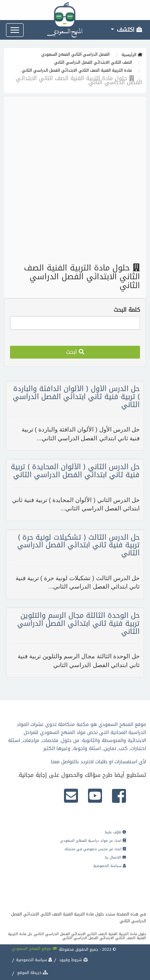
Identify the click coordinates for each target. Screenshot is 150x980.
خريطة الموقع (32, 973)
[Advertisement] (75, 180)
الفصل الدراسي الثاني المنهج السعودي (75, 54)
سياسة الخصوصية (110, 866)
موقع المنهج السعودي (35, 949)
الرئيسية (132, 55)
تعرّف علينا (115, 832)
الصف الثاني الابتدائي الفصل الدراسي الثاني (93, 62)
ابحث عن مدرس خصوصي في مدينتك (95, 849)
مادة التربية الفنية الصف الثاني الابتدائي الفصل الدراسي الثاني (77, 70)
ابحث (75, 352)
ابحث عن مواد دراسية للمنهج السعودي (93, 841)
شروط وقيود (73, 960)
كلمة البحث (127, 310)
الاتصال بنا (115, 857)
